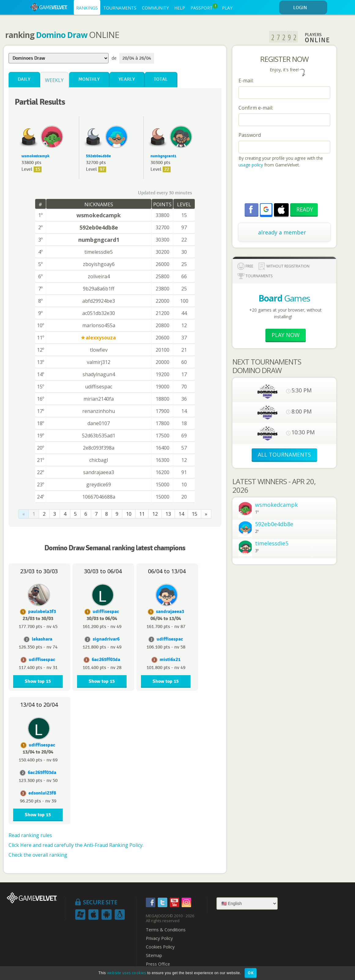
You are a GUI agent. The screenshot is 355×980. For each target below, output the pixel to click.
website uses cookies (127, 973)
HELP (180, 8)
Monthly (89, 79)
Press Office (158, 964)
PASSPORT (204, 7)
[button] (266, 209)
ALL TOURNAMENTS (284, 454)
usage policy (251, 165)
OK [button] (251, 973)
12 (155, 514)
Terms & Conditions (166, 930)
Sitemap (154, 956)
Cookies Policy (160, 947)
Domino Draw (62, 35)
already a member (282, 232)
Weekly (54, 80)
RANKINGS (87, 8)
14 (181, 514)
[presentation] (285, 186)
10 (129, 514)
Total (161, 79)
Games (284, 298)
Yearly (127, 79)
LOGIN (309, 8)
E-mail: (246, 80)
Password (250, 135)
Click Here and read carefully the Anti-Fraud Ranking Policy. (76, 845)
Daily (24, 79)
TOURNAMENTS (120, 8)
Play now (286, 335)
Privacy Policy (159, 938)
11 (142, 514)
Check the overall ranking (38, 855)
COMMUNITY (155, 8)
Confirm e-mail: (256, 108)
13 (168, 514)
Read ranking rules (30, 835)
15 (194, 514)
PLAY (227, 8)
